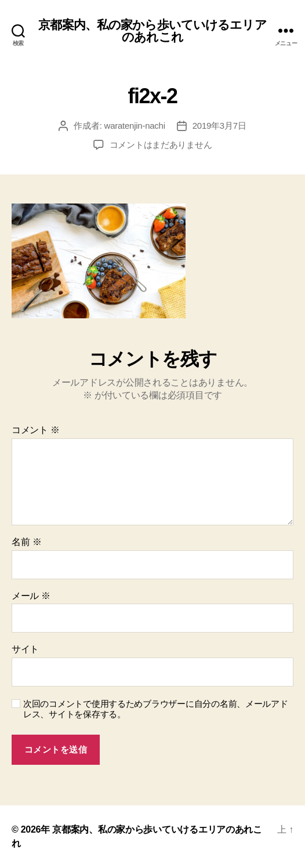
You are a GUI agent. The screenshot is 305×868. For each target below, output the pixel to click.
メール (31, 596)
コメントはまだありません (161, 145)
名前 (26, 542)
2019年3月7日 (219, 126)
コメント (36, 430)
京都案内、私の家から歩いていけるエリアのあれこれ (152, 31)
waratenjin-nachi (135, 126)
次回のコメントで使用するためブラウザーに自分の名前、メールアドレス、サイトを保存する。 (156, 709)
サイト (25, 649)
